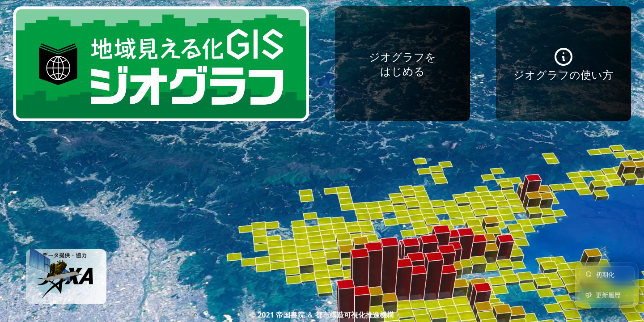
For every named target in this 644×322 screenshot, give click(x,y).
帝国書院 (290, 315)
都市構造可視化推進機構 (355, 315)
